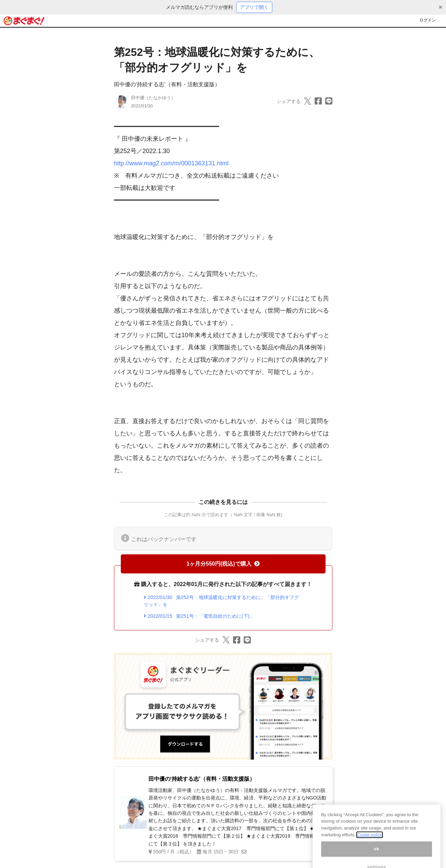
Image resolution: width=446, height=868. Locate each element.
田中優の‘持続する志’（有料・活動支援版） (167, 84)
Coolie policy (370, 840)
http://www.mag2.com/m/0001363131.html (171, 163)
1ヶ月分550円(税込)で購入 (223, 564)
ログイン (428, 20)
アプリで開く (254, 7)
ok (377, 855)
